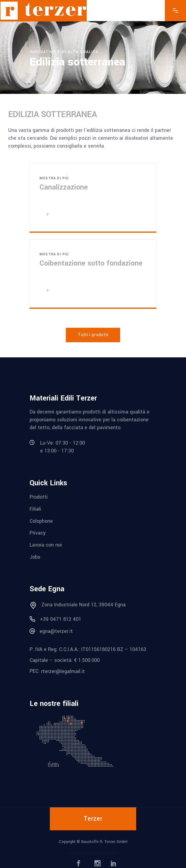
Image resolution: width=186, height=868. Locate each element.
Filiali (35, 509)
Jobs (35, 557)
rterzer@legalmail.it (63, 671)
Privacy (38, 533)
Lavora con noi (46, 545)
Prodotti (39, 497)
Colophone (41, 521)
